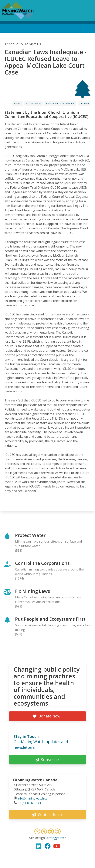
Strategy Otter (56, 838)
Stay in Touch (26, 736)
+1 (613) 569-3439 (30, 803)
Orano (18, 103)
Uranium (84, 103)
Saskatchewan (34, 103)
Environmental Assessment (60, 103)
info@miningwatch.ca (32, 798)
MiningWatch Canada (37, 780)
